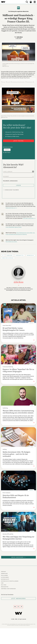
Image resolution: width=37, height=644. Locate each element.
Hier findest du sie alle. (11, 242)
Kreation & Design (8, 258)
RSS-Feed (4, 585)
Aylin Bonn (20, 37)
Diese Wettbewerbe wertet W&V (24, 233)
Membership (30, 255)
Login (18, 185)
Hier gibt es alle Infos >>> (29, 218)
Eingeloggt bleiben (12, 190)
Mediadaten (5, 587)
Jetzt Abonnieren (18, 598)
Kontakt (4, 572)
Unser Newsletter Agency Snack (14, 227)
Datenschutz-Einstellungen (10, 581)
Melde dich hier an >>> (11, 208)
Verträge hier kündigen (8, 589)
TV (3, 255)
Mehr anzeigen (18, 557)
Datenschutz (5, 579)
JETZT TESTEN (18, 141)
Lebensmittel (20, 255)
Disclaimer (5, 575)
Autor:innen (5, 577)
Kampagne (10, 255)
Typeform (7, 150)
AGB (2, 583)
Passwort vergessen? (10, 181)
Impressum (4, 573)
